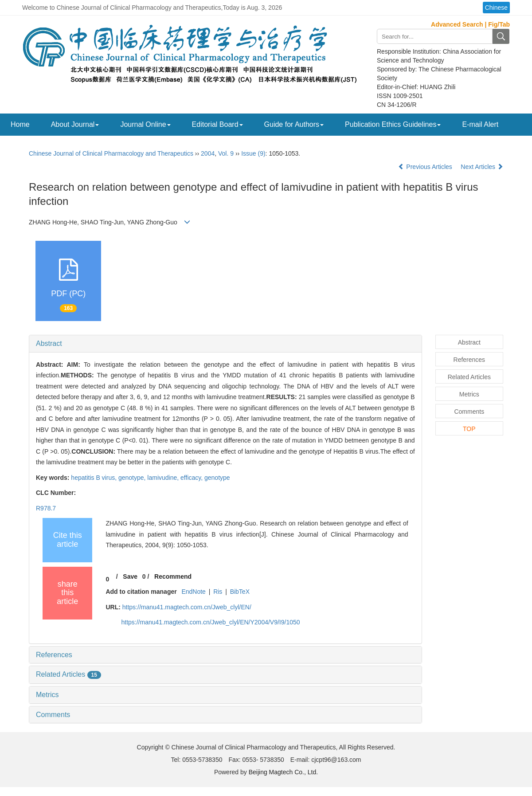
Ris (218, 592)
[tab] (225, 344)
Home (20, 124)
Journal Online (145, 124)
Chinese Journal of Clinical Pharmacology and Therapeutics (111, 153)
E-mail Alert (480, 124)
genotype (217, 478)
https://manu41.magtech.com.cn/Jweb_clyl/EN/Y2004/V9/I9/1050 (210, 622)
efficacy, (192, 478)
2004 (208, 153)
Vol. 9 (226, 153)
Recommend (173, 576)
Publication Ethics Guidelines (393, 124)
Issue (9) (253, 153)
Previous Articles (426, 167)
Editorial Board (217, 124)
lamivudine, (164, 478)
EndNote (193, 592)
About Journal (75, 124)
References (54, 655)
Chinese (496, 8)
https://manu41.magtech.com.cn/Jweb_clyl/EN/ (187, 607)
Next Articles (482, 167)
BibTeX (240, 592)
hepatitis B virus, (95, 478)
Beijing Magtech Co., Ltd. (283, 772)
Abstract (49, 343)
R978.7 (46, 508)
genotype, (133, 478)
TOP (469, 429)
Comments (53, 715)
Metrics (47, 695)
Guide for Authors (294, 124)
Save (130, 576)
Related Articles (68, 674)
